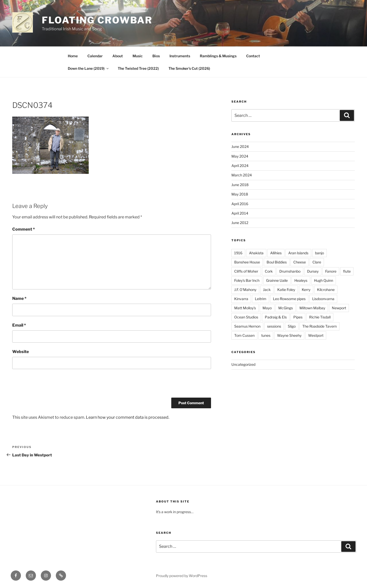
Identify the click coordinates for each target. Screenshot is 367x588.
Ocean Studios (246, 317)
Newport (339, 308)
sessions (274, 326)
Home (73, 56)
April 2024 (240, 166)
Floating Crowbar (97, 20)
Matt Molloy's (245, 308)
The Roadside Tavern (319, 326)
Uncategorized (243, 364)
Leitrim (261, 299)
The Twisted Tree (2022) (138, 68)
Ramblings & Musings (218, 56)
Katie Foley (286, 290)
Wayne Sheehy (289, 335)
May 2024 (240, 156)
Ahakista (256, 253)
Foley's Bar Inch (247, 280)
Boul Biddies (277, 262)
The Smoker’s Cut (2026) (189, 68)
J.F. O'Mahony (245, 290)
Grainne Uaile (277, 280)
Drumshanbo (290, 271)
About (118, 56)
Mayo (267, 308)
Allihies (276, 253)
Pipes (298, 317)
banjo (319, 253)
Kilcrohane (326, 290)
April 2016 (240, 204)
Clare (317, 262)
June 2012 (240, 223)
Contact (253, 56)
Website (21, 352)
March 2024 (242, 175)
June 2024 (240, 146)
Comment (24, 229)
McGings (286, 308)
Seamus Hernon (247, 326)
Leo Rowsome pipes (289, 299)
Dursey (313, 271)
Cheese (300, 262)
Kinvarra (241, 299)
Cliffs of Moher (246, 271)
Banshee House (247, 262)
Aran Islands (298, 253)
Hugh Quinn (324, 280)
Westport (316, 335)
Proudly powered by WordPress (182, 576)
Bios (156, 56)
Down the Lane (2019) (89, 68)
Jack (267, 290)
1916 (238, 253)
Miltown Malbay (312, 308)
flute (347, 271)
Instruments (180, 56)
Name (19, 298)
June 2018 (240, 185)
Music (138, 56)
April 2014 (240, 213)
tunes (266, 335)
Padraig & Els (276, 317)
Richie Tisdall (320, 317)
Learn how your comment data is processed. (128, 417)
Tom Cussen (244, 335)
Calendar (95, 56)
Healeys (301, 280)
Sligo (292, 326)
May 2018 (240, 194)
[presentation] (51, 385)
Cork (269, 271)
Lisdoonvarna (323, 299)
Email (19, 325)
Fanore (331, 271)
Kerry (306, 290)
